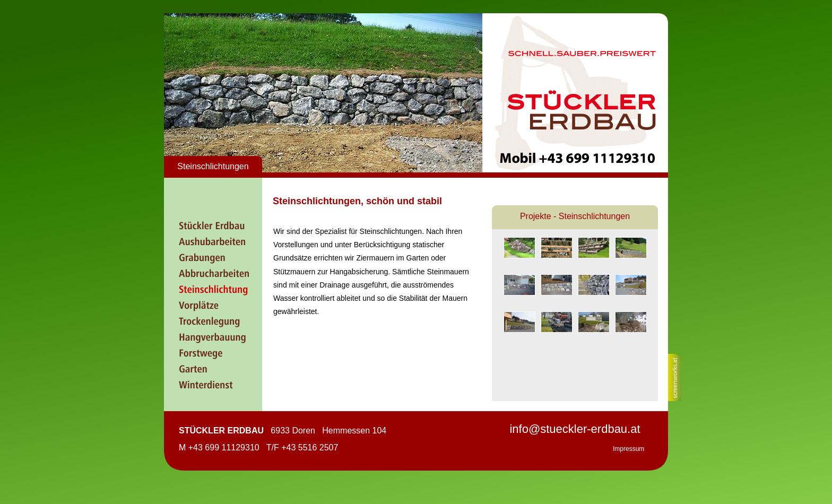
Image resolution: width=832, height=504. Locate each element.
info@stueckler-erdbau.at (575, 429)
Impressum (629, 449)
